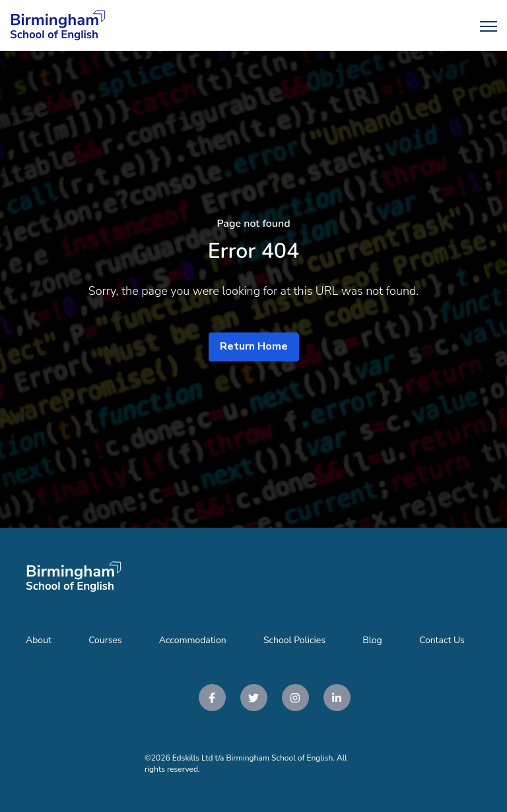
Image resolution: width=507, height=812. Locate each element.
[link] (58, 25)
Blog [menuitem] (372, 640)
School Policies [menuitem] (294, 640)
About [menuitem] (39, 640)
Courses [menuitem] (105, 640)
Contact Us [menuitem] (442, 640)
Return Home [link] (254, 346)
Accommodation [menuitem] (193, 640)
